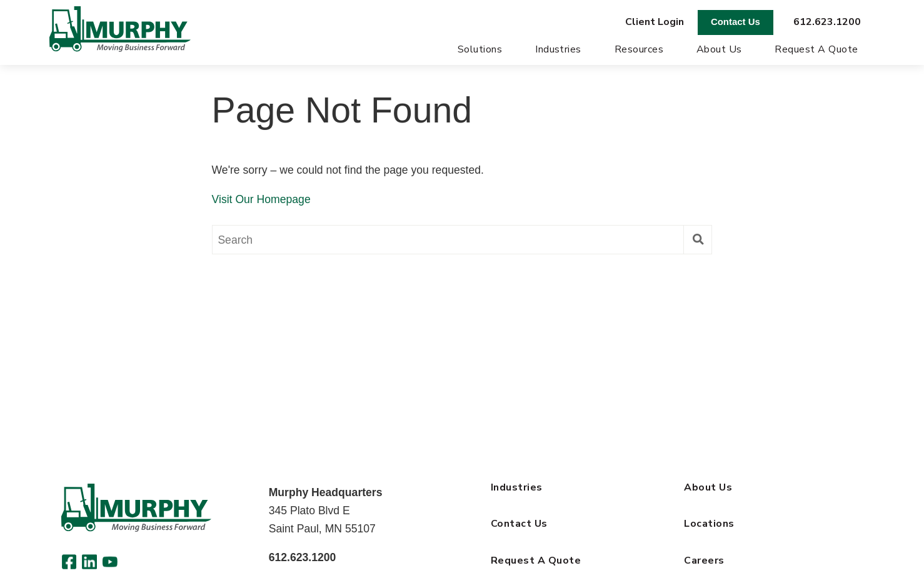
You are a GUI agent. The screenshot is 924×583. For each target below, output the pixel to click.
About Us (719, 51)
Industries (558, 51)
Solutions (480, 51)
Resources (639, 51)
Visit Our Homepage (261, 201)
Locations (709, 525)
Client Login (655, 22)
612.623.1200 (827, 22)
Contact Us (736, 22)
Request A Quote (816, 51)
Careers (704, 562)
